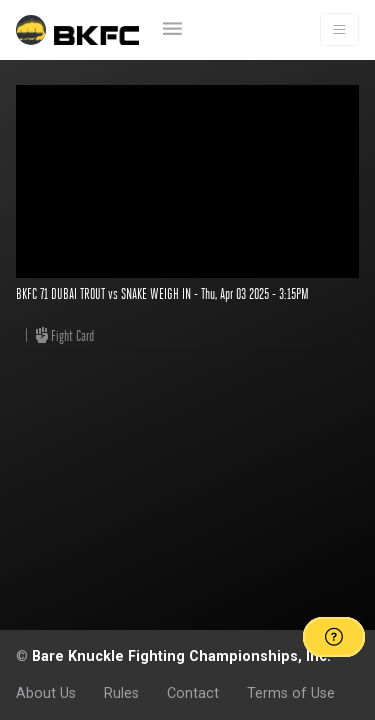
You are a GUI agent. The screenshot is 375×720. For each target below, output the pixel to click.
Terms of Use (291, 693)
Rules (121, 693)
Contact (193, 693)
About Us (46, 693)
